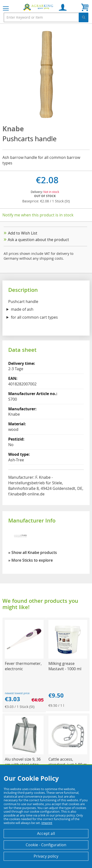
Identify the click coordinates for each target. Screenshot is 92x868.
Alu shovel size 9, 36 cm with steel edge (23, 762)
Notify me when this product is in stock (38, 215)
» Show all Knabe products (33, 552)
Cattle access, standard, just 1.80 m (68, 762)
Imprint (47, 823)
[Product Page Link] (24, 657)
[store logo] (39, 7)
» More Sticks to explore (31, 560)
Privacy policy (46, 856)
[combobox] (46, 17)
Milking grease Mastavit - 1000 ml (65, 666)
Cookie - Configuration (46, 845)
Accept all (46, 833)
